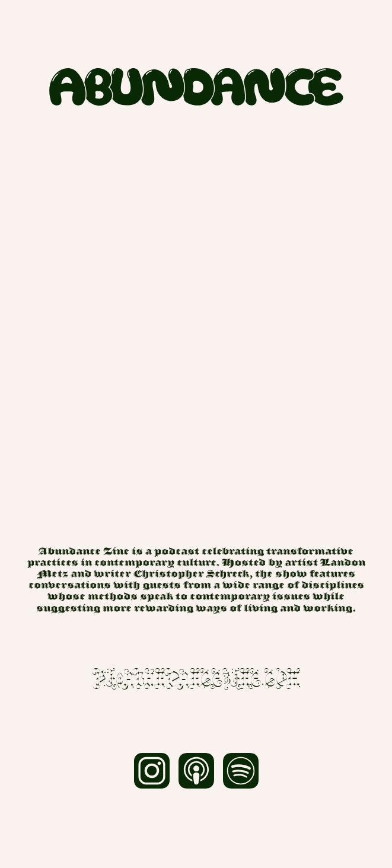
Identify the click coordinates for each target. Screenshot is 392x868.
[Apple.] (196, 775)
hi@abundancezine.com (196, 679)
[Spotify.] (240, 775)
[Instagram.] (152, 775)
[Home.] (196, 87)
